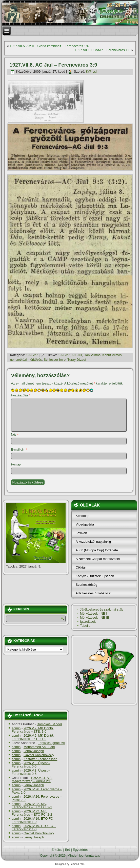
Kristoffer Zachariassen (40, 759)
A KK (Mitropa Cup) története (97, 550)
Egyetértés (81, 850)
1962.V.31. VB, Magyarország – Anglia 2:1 (32, 779)
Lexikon (81, 533)
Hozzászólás (21, 395)
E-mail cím (19, 450)
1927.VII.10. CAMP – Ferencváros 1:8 (102, 50)
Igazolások (88, 622)
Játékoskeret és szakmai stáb (102, 609)
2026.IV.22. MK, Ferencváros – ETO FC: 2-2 (32, 805)
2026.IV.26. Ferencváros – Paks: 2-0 (37, 791)
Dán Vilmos (92, 355)
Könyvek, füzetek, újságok (95, 576)
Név (15, 435)
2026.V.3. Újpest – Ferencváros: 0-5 (31, 765)
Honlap (16, 465)
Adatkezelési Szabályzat (94, 593)
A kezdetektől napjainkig (93, 542)
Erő (68, 850)
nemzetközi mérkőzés (26, 360)
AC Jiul (77, 355)
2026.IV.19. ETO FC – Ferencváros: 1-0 (34, 820)
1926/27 (32, 355)
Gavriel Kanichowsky (39, 755)
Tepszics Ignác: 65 (52, 743)
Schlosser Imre (55, 360)
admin (16, 728)
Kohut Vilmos (112, 355)
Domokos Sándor (49, 724)
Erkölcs (57, 850)
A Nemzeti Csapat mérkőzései (98, 559)
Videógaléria (85, 524)
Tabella (85, 626)
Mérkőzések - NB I (94, 613)
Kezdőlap (83, 516)
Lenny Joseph (34, 751)
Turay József (77, 360)
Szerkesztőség (86, 585)
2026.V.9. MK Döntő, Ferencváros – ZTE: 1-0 (33, 730)
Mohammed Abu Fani (39, 747)
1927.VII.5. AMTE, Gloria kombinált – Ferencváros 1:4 (49, 46)
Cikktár (81, 567)
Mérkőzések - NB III (94, 618)
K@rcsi (91, 72)
